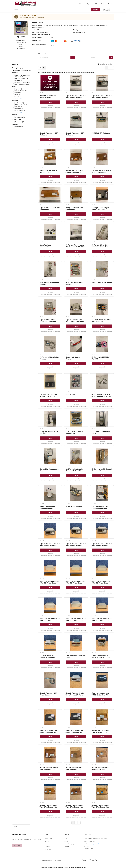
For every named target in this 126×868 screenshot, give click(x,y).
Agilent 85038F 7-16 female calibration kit (50, 209)
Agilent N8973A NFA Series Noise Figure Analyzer (76, 97)
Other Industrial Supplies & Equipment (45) (23, 76)
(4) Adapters (70, 394)
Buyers (90, 4)
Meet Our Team (49, 839)
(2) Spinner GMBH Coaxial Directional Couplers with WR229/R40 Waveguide (102, 470)
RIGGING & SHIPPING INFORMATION (48, 97)
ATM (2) (17, 95)
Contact (103, 4)
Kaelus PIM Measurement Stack (49, 470)
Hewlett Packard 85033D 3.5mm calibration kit (75, 171)
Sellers (97, 4)
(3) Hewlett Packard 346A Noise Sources (101, 321)
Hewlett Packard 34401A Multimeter (49, 134)
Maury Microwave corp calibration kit (74, 209)
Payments (67, 847)
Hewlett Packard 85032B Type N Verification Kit (75, 769)
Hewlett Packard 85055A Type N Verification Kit (49, 769)
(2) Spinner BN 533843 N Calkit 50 (101, 358)
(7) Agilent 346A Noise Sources (74, 283)
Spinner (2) (18, 96)
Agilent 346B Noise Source (102, 282)
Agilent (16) (18, 89)
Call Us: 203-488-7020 (89, 841)
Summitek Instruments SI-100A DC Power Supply (49, 582)
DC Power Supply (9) (21, 105)
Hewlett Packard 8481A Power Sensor (48, 694)
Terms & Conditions (47, 861)
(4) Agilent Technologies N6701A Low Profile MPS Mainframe (75, 246)
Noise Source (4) (20, 111)
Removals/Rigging (69, 844)
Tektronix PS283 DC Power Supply (76, 657)
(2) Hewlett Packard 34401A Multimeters (47, 657)
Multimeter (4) (19, 109)
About (110, 4)
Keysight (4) (19, 93)
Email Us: (86, 844)
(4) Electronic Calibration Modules (49, 283)
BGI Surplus (48, 849)
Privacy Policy (58, 861)
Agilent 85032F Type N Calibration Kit (48, 171)
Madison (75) (19, 127)
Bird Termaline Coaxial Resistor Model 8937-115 (75, 470)
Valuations (82, 4)
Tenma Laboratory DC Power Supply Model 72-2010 (101, 657)
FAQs (66, 839)
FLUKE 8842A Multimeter (101, 133)
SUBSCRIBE (17, 845)
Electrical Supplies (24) (22, 79)
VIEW (50, 102)
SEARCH (96, 10)
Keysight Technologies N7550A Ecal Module (48, 395)
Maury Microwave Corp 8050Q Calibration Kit (74, 731)
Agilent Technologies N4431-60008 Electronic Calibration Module (75, 321)
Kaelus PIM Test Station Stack (101, 433)
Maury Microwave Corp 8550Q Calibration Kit (48, 731)
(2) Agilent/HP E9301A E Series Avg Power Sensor (101, 395)
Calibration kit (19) (20, 103)
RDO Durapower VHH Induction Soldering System (100, 507)
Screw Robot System (74, 506)
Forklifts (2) (18, 80)
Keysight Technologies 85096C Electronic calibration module (100, 209)
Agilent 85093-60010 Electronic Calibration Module (48, 321)
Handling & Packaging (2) (22, 82)
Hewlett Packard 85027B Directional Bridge (101, 769)
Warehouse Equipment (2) (23, 84)
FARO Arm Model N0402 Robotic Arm (75, 433)
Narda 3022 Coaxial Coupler (73, 358)
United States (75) (20, 117)
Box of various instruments (45, 246)
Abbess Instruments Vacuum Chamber (47, 507)
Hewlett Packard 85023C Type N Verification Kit (101, 731)
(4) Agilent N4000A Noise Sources (49, 358)
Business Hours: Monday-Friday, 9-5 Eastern (95, 839)
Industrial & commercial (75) (23, 70)
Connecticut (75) (20, 122)
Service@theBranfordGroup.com (98, 844)
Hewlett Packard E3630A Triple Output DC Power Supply (75, 694)
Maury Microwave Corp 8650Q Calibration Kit (100, 694)
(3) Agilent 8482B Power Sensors (49, 433)
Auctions (73, 4)
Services (47, 841)
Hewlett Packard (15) (21, 91)
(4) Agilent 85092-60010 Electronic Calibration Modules (100, 246)
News (46, 844)
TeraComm (37, 22)
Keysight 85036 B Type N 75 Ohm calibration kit (101, 171)
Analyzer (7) (19, 107)
